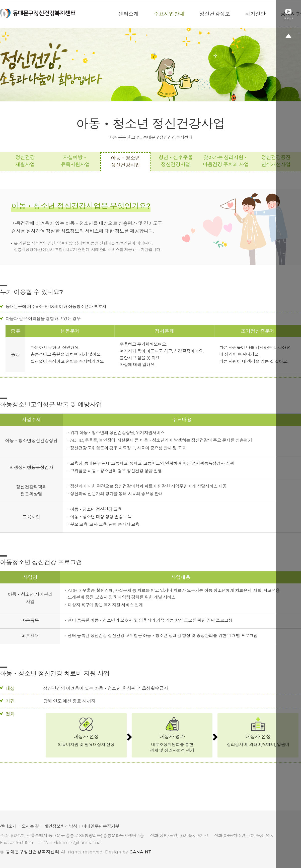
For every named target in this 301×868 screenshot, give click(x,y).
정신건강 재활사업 (25, 161)
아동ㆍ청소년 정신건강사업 (125, 161)
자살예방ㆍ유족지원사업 (75, 161)
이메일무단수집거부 (101, 826)
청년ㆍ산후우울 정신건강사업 (176, 161)
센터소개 (8, 826)
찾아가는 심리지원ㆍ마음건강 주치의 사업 (226, 161)
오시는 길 (30, 826)
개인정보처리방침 (61, 826)
